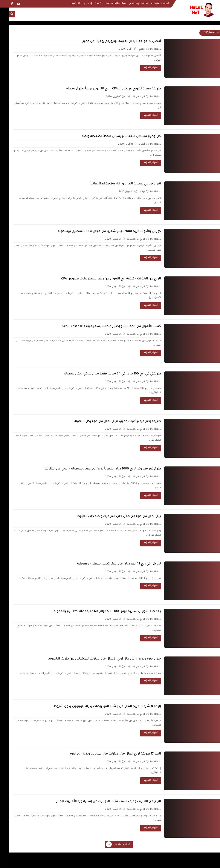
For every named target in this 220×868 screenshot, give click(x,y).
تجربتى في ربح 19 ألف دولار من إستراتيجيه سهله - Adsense (110, 564)
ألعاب (135, 144)
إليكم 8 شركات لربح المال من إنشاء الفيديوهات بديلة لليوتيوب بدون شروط (99, 707)
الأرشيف (66, 3)
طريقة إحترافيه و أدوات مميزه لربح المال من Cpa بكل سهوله (109, 422)
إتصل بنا (78, 3)
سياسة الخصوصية (107, 3)
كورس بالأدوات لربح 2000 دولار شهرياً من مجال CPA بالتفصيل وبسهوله (100, 232)
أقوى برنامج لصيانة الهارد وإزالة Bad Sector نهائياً (117, 184)
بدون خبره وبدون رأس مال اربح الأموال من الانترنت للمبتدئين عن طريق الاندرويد (96, 659)
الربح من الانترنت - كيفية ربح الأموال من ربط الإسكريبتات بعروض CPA (102, 279)
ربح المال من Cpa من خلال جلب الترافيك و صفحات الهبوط (110, 517)
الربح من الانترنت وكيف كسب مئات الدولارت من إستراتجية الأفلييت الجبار (100, 802)
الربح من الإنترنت (129, 97)
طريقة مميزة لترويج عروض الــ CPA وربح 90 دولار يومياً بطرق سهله (105, 89)
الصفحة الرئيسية (152, 3)
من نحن (90, 3)
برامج (135, 49)
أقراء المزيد (142, 68)
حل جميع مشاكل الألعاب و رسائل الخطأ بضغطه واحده (112, 136)
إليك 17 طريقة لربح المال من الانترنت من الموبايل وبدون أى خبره (107, 754)
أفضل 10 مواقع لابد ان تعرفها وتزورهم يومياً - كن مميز (113, 41)
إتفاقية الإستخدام (130, 3)
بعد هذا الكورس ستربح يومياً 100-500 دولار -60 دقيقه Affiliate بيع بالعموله (99, 612)
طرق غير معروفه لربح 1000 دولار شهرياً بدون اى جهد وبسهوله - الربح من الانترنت (94, 469)
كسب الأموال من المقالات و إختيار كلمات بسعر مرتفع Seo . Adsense (103, 327)
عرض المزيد (109, 845)
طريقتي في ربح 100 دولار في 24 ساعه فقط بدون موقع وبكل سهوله (104, 374)
